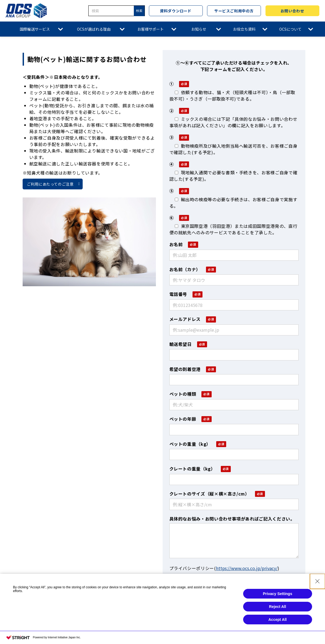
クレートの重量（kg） (192, 469)
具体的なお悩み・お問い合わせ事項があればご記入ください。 (232, 519)
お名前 (176, 244)
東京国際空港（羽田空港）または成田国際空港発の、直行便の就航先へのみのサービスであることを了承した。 (233, 229)
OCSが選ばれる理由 (94, 29)
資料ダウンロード (176, 11)
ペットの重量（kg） (190, 444)
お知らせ (199, 29)
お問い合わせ (292, 11)
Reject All (277, 607)
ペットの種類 (183, 394)
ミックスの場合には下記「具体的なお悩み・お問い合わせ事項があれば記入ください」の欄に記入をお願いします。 (233, 122)
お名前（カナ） (185, 269)
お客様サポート (151, 29)
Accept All (278, 620)
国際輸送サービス (35, 29)
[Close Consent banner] (317, 581)
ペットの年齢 (183, 419)
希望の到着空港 (185, 369)
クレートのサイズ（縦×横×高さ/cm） (209, 494)
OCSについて (290, 29)
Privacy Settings (277, 594)
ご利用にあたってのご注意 (50, 184)
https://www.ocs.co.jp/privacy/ (247, 568)
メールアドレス (185, 319)
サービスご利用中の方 (234, 11)
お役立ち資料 (244, 29)
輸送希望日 (181, 344)
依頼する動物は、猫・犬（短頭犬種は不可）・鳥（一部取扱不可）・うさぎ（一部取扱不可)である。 (232, 95)
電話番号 (178, 294)
